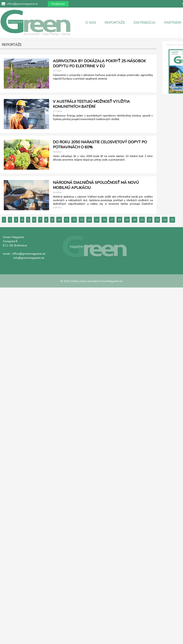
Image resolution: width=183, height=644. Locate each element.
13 (82, 220)
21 (142, 220)
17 (112, 220)
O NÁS (91, 23)
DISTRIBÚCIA (144, 23)
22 (150, 220)
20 (134, 220)
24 (165, 220)
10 (59, 220)
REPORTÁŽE (115, 23)
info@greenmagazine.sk (29, 258)
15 (97, 220)
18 (119, 220)
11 (67, 220)
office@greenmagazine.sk (22, 4)
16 (104, 220)
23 (157, 220)
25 (172, 220)
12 (74, 220)
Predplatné (58, 4)
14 (89, 220)
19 (127, 220)
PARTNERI (173, 23)
